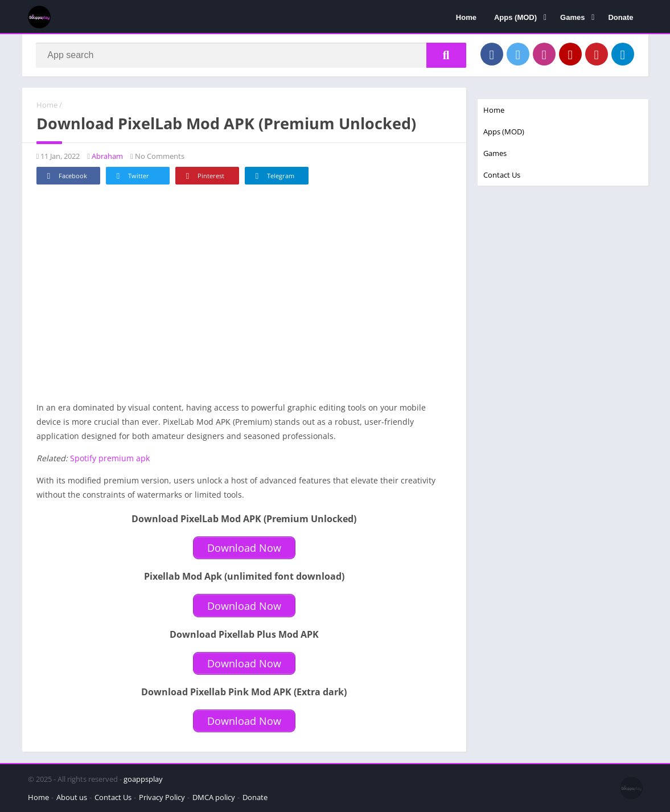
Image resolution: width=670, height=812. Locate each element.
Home (466, 17)
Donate (620, 17)
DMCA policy (214, 797)
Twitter (131, 177)
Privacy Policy (162, 797)
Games (572, 17)
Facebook (65, 177)
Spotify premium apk (110, 459)
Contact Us (502, 175)
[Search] (251, 55)
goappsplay (143, 779)
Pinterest (203, 177)
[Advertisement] (244, 299)
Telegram (273, 177)
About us (72, 797)
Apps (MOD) (515, 17)
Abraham (107, 157)
